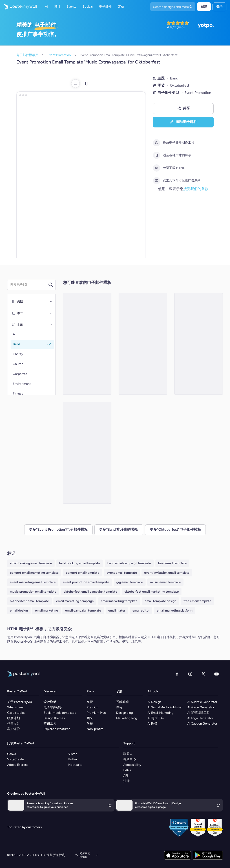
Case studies (16, 713)
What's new (15, 707)
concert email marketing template (34, 573)
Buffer (73, 759)
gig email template (130, 582)
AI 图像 (153, 724)
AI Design (154, 702)
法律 (126, 781)
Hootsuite (75, 765)
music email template (165, 582)
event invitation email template (167, 573)
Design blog (124, 713)
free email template (197, 601)
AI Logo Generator (200, 718)
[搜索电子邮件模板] (29, 285)
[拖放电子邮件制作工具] (157, 143)
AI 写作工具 (156, 718)
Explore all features (57, 729)
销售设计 (13, 724)
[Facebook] (177, 674)
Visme (73, 754)
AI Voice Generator (201, 707)
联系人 (128, 754)
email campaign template (83, 611)
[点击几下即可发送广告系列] (157, 181)
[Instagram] (190, 674)
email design (19, 611)
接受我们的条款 (196, 189)
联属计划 (13, 718)
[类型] (51, 301)
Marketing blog (127, 718)
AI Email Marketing (160, 713)
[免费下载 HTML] (157, 168)
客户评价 (13, 729)
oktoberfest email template (29, 601)
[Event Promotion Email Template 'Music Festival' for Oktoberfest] (143, 344)
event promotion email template (86, 582)
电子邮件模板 (53, 707)
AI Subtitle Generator (202, 702)
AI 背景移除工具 (199, 713)
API (126, 776)
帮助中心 (130, 759)
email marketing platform (175, 611)
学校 (90, 724)
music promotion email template (33, 592)
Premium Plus (96, 713)
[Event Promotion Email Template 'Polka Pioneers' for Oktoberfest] (87, 453)
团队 (90, 718)
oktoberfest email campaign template (90, 592)
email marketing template (119, 601)
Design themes (54, 718)
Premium (93, 707)
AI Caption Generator (202, 724)
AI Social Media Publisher (165, 707)
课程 (119, 707)
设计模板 (50, 702)
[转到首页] (18, 7)
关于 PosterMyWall (20, 702)
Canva (12, 754)
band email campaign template (129, 563)
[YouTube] (217, 674)
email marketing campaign (75, 601)
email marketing (46, 611)
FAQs (127, 770)
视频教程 (122, 702)
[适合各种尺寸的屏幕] (157, 155)
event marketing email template (33, 582)
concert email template (83, 573)
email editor (141, 611)
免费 (90, 702)
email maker (117, 611)
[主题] (51, 325)
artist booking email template (31, 563)
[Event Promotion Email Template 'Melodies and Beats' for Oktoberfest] (199, 344)
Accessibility (132, 765)
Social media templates (60, 713)
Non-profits (95, 729)
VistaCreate (16, 759)
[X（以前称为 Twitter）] (203, 674)
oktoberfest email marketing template (152, 592)
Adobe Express (18, 765)
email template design (160, 601)
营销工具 (50, 724)
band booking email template (80, 563)
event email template (122, 573)
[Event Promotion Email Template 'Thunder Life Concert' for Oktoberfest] (87, 344)
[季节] (51, 313)
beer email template (172, 563)
